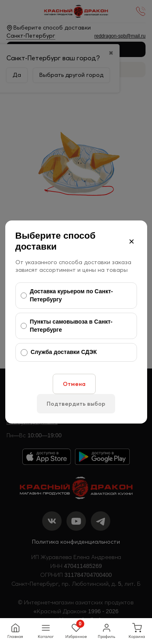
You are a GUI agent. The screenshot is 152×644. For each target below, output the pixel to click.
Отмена (74, 384)
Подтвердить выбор (76, 404)
